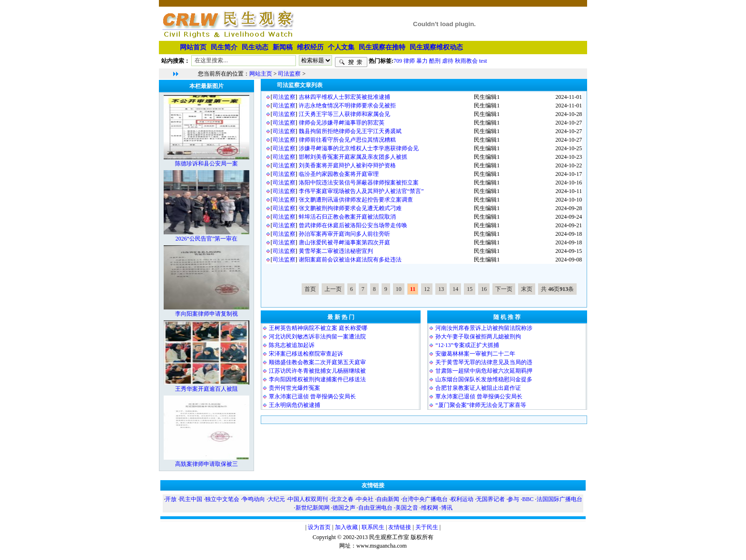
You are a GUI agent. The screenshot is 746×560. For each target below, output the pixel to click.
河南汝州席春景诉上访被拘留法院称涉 (484, 328)
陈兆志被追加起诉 (292, 345)
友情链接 (400, 527)
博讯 (447, 508)
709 (398, 60)
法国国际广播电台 (559, 499)
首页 (310, 289)
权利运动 (462, 499)
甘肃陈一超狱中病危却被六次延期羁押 (484, 371)
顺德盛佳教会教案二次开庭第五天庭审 (317, 362)
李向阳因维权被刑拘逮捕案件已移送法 (317, 379)
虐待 (448, 60)
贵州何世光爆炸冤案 (294, 388)
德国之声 (344, 508)
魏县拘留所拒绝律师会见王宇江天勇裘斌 (350, 131)
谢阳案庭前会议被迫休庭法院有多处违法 (350, 260)
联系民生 (373, 527)
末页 (527, 289)
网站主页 (261, 74)
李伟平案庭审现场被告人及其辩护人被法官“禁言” (361, 191)
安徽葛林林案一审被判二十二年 (475, 354)
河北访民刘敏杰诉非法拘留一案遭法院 (317, 337)
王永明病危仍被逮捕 (294, 405)
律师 (409, 60)
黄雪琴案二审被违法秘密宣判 (336, 251)
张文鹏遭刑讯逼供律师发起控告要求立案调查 (356, 200)
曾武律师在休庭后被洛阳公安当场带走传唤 (353, 225)
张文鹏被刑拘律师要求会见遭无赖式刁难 (350, 208)
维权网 (430, 508)
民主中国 (191, 499)
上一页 (333, 289)
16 (484, 289)
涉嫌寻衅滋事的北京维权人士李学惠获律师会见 (359, 148)
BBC (528, 499)
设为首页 (319, 527)
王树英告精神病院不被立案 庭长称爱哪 (318, 328)
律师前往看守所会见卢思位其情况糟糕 (347, 140)
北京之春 (342, 499)
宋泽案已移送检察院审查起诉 (306, 354)
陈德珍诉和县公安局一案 (206, 164)
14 (455, 289)
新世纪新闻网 (313, 508)
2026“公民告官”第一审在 (207, 239)
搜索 (351, 62)
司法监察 (289, 74)
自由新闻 (388, 499)
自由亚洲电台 (375, 508)
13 (441, 289)
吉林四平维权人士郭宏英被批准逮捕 (344, 97)
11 (413, 289)
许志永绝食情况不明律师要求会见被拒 (347, 106)
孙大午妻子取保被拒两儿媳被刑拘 (478, 337)
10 (399, 289)
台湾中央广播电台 (425, 499)
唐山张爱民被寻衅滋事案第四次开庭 (344, 242)
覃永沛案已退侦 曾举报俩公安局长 (312, 396)
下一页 (504, 289)
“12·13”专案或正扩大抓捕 (467, 345)
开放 (171, 499)
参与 (513, 499)
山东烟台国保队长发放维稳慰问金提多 (484, 379)
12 (427, 289)
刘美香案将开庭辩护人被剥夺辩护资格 (347, 165)
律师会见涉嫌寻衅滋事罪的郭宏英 (342, 123)
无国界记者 (491, 499)
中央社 (365, 499)
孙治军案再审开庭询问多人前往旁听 (344, 234)
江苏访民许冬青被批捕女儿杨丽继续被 (317, 371)
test (483, 60)
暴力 (422, 60)
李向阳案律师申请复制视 (206, 314)
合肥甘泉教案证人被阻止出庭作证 (478, 388)
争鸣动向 (254, 499)
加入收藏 (346, 527)
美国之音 (407, 508)
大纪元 (276, 499)
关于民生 (427, 527)
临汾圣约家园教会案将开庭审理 (339, 174)
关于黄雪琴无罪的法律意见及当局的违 (484, 362)
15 (470, 289)
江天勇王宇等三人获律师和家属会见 (344, 114)
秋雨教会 (466, 60)
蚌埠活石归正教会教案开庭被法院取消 (347, 217)
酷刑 (435, 60)
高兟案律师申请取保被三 (206, 464)
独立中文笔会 (222, 499)
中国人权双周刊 (308, 499)
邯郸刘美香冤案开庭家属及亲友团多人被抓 (353, 157)
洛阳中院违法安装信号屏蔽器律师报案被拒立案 (359, 183)
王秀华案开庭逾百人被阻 (206, 389)
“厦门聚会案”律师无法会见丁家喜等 (481, 405)
